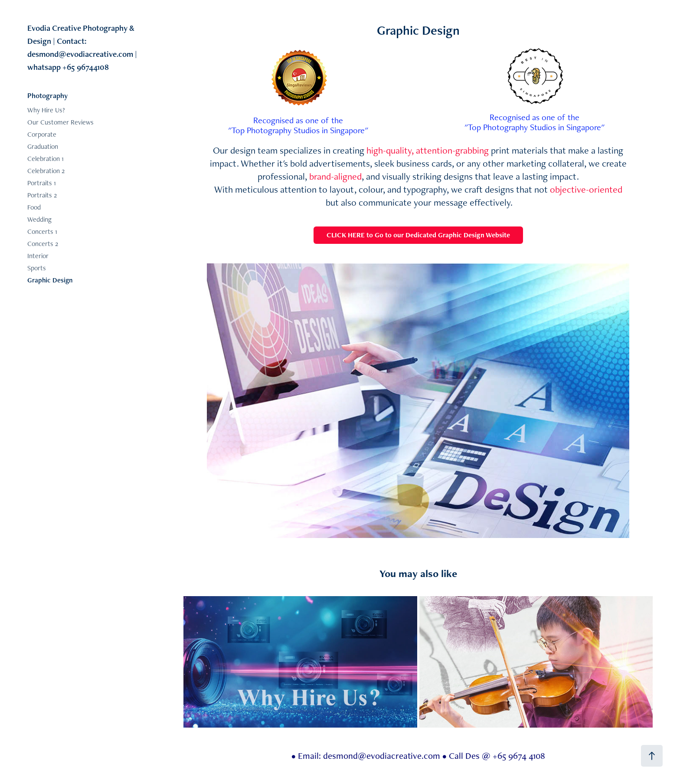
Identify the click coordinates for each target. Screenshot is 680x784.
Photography (47, 95)
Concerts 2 (43, 244)
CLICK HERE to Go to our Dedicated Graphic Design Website (418, 235)
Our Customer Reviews (60, 122)
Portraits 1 (42, 183)
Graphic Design (50, 280)
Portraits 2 (42, 195)
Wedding (39, 219)
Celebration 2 (46, 171)
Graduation (43, 146)
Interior (38, 256)
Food (34, 207)
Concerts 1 (42, 231)
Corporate (42, 134)
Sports (37, 268)
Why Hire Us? (46, 110)
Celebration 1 (46, 159)
